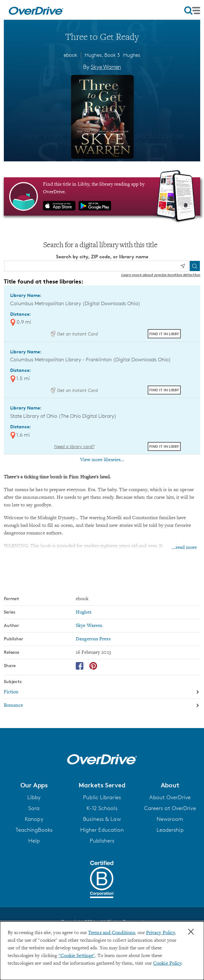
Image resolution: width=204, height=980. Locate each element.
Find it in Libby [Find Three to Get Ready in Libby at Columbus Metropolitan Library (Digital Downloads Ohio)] (164, 334)
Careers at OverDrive (170, 808)
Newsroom (170, 819)
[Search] (195, 266)
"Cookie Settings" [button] (77, 956)
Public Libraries (102, 797)
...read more (184, 548)
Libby (34, 797)
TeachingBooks (34, 830)
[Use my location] (183, 266)
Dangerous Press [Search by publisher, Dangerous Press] (93, 639)
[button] (34, 785)
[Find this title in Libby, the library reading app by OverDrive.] (102, 196)
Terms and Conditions (112, 933)
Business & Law (102, 819)
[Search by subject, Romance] (102, 705)
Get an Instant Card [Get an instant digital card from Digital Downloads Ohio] (74, 334)
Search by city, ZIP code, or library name (102, 257)
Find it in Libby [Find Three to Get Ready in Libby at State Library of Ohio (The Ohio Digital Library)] (164, 446)
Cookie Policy (167, 963)
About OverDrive (170, 797)
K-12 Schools (102, 808)
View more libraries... (102, 460)
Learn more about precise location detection (161, 275)
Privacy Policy (160, 933)
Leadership (170, 830)
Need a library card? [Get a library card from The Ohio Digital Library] (74, 446)
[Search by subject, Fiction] (102, 692)
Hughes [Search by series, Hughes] (84, 612)
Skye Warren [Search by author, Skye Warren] (106, 67)
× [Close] (191, 932)
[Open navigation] (192, 11)
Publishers (102, 841)
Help (34, 841)
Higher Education (102, 830)
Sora (34, 808)
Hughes (132, 55)
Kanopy (34, 819)
